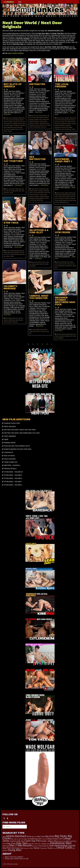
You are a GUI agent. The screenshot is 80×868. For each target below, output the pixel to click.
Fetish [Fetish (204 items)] (4, 844)
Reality (49, 125)
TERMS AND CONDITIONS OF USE (17, 859)
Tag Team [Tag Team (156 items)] (27, 848)
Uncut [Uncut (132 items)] (55, 848)
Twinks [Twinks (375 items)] (50, 848)
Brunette (11, 122)
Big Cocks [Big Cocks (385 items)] (41, 836)
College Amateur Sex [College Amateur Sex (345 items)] (54, 839)
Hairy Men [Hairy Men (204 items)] (31, 844)
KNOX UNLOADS (10, 426)
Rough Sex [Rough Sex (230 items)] (45, 846)
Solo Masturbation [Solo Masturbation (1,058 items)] (58, 846)
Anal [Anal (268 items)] (4, 837)
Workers (10, 131)
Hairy (7, 126)
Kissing (5, 127)
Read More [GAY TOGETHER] (19, 185)
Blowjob (17, 120)
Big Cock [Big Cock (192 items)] (34, 837)
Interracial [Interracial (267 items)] (6, 846)
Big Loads (9, 120)
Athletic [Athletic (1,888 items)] (10, 836)
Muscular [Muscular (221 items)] (35, 846)
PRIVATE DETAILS (10, 469)
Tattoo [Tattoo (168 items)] (31, 848)
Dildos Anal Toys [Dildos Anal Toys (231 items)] (71, 841)
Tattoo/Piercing (14, 129)
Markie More (7, 193)
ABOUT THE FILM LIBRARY (14, 857)
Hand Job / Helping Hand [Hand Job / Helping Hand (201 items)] (42, 844)
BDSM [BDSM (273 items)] (29, 837)
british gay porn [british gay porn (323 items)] (36, 839)
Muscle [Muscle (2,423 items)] (27, 845)
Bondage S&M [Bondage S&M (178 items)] (26, 839)
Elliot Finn (9, 124)
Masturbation (11, 127)
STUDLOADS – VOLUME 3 (13, 485)
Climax (20, 122)
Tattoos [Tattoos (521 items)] (37, 848)
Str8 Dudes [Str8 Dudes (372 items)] (16, 848)
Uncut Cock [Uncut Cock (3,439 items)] (64, 848)
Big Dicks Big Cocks (20, 251)
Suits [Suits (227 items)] (22, 848)
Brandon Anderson (44, 118)
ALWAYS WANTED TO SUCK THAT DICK (18, 449)
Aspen (41, 116)
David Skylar (41, 193)
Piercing (34, 200)
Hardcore (11, 126)
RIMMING (57, 129)
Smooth (8, 129)
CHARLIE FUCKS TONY (12, 423)
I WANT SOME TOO (11, 462)
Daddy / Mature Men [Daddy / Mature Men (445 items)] (49, 841)
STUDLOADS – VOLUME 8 (13, 478)
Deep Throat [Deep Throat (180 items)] (62, 841)
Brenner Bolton (38, 262)
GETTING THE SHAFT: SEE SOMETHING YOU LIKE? (22, 433)
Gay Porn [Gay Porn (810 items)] (11, 843)
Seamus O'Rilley (10, 256)
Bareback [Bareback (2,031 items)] (21, 836)
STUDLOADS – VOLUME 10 (13, 472)
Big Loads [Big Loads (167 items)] (14, 839)
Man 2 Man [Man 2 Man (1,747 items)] (16, 845)
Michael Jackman (40, 198)
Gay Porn (20, 124)
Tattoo (42, 200)
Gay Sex (42, 121)
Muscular (20, 127)
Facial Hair (15, 124)
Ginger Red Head (15, 254)
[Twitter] (4, 818)
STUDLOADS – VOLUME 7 (13, 482)
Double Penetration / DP (16, 253)
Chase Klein (11, 189)
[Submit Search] (4, 827)
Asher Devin (7, 251)
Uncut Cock (21, 129)
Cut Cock (35, 193)
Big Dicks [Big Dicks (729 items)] (50, 836)
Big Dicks (46, 189)
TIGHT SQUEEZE (10, 436)
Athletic (67, 193)
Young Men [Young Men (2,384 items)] (14, 850)
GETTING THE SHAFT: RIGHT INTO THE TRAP (20, 430)
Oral (5, 129)
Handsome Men (15, 191)
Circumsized (46, 191)
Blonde (60, 120)
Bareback (16, 118)
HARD (6, 439)
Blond (14, 120)
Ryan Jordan (73, 200)
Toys (68, 202)
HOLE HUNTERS (10, 459)
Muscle (16, 127)
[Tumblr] (7, 818)
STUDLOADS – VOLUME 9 (13, 475)
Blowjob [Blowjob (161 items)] (19, 839)
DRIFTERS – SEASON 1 (12, 465)
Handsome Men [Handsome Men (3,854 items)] (61, 843)
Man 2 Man (22, 191)
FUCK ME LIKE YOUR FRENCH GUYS (17, 446)
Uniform (5, 131)
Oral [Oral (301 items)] (40, 846)
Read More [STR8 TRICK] (18, 247)
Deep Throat (46, 119)
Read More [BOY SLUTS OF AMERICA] (7, 114)
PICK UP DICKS (9, 456)
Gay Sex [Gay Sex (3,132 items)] (22, 843)
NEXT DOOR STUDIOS (16, 53)
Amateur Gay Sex (9, 118)
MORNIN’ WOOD (10, 443)
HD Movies (16, 126)
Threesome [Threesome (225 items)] (43, 848)
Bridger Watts (7, 253)
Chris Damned (68, 122)
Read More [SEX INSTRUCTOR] (45, 185)
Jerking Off (22, 126)
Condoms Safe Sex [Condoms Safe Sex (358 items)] (17, 841)
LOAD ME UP (9, 452)
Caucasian (16, 122)
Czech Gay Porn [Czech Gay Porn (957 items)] (33, 841)
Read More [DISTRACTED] (39, 112)
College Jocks (18, 189)
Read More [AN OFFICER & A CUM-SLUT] (38, 259)
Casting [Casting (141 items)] (44, 839)
